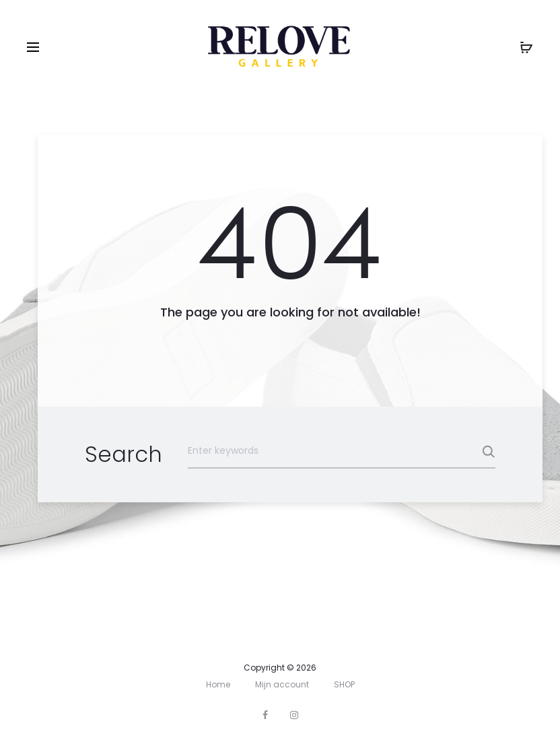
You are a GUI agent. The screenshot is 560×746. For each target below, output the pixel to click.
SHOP (344, 684)
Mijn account (282, 684)
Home (218, 684)
